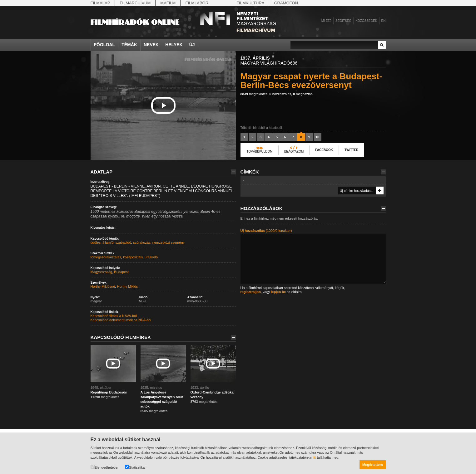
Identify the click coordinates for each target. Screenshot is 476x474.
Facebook (324, 150)
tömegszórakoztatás (106, 257)
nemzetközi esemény (169, 242)
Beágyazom (294, 151)
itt (315, 457)
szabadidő (123, 242)
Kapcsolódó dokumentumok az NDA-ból (121, 320)
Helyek (174, 45)
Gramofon (286, 3)
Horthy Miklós (127, 286)
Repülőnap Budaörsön (109, 392)
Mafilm (168, 3)
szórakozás (142, 242)
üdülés (96, 242)
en (384, 21)
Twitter (351, 150)
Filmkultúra (250, 3)
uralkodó (151, 257)
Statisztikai (135, 467)
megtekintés (254, 94)
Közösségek (366, 21)
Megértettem (372, 465)
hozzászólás (280, 94)
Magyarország (102, 272)
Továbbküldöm (260, 151)
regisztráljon (251, 292)
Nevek (151, 45)
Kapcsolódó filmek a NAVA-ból (114, 316)
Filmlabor (197, 3)
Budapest (121, 272)
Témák (129, 45)
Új (192, 45)
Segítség (343, 21)
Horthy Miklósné (103, 286)
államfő (108, 242)
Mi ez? (326, 21)
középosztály (133, 257)
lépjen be (278, 292)
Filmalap (100, 3)
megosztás (303, 94)
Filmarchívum (135, 3)
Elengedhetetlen (105, 467)
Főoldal (105, 45)
